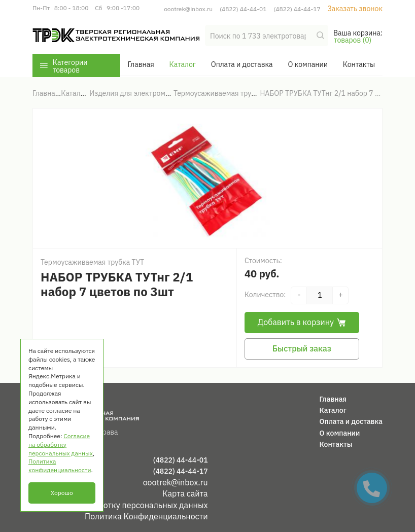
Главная (141, 64)
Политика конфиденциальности (60, 466)
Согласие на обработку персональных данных (120, 505)
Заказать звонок (355, 9)
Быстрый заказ (302, 348)
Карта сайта (185, 493)
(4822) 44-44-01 (243, 9)
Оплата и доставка (242, 64)
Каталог (183, 64)
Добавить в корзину (302, 322)
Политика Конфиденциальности (146, 516)
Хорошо (62, 493)
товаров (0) (353, 40)
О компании (307, 64)
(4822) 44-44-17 (297, 9)
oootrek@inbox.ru (188, 9)
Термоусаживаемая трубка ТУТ (92, 262)
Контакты (359, 64)
